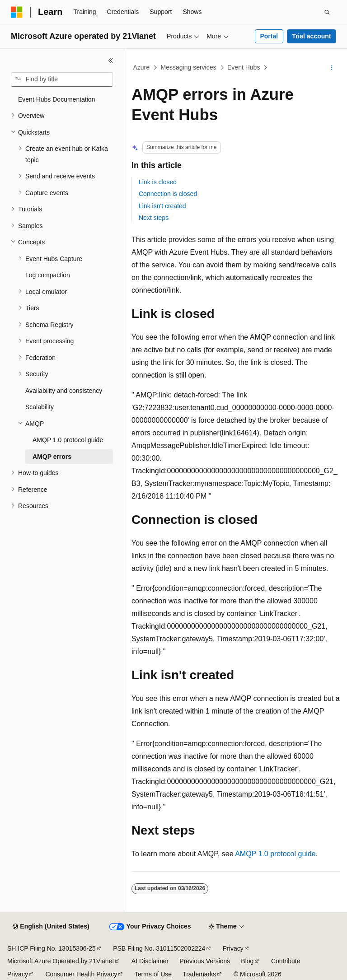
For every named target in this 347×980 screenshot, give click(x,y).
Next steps (154, 218)
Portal (269, 36)
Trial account (311, 36)
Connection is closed (168, 194)
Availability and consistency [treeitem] (64, 391)
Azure (142, 67)
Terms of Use (153, 974)
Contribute (286, 961)
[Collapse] (111, 61)
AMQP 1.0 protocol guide (275, 854)
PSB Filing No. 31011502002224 (159, 948)
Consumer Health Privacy (81, 974)
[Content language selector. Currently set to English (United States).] (51, 927)
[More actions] (332, 68)
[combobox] (62, 79)
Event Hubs (244, 67)
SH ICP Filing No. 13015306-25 (52, 948)
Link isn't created (162, 206)
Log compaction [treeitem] (48, 275)
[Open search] (327, 12)
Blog (247, 961)
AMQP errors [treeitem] (52, 457)
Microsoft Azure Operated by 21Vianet (61, 961)
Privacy (233, 948)
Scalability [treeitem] (40, 407)
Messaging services (189, 67)
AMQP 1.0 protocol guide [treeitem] (68, 440)
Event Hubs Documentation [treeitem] (56, 99)
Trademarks (199, 974)
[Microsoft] (17, 12)
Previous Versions (205, 961)
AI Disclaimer (150, 961)
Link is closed (158, 182)
